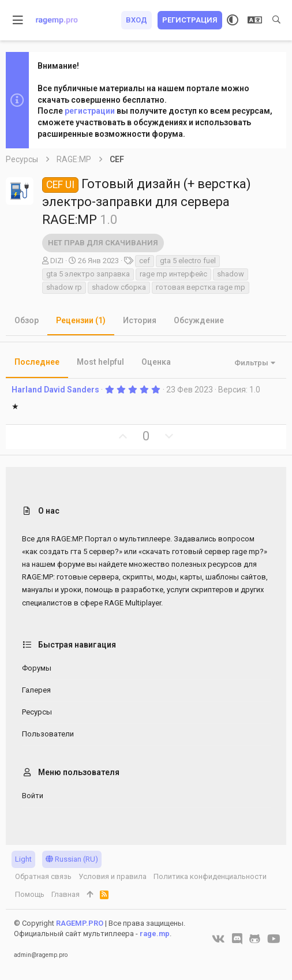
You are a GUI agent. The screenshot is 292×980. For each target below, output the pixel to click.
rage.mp (155, 934)
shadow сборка (119, 287)
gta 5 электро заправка (88, 274)
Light (23, 859)
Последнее (37, 362)
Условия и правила (113, 876)
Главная (65, 894)
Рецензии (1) (81, 320)
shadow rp (64, 287)
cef (145, 261)
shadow (231, 274)
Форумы (37, 668)
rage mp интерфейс (173, 274)
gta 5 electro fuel (188, 261)
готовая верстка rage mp (201, 287)
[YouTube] (274, 939)
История (140, 320)
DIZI (57, 261)
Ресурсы (37, 712)
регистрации (90, 111)
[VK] (218, 939)
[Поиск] (276, 20)
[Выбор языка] (255, 20)
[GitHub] (255, 939)
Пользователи (48, 734)
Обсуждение (199, 320)
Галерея (36, 690)
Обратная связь (43, 876)
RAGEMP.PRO (80, 923)
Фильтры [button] (251, 363)
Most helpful (100, 362)
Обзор (27, 320)
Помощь (30, 894)
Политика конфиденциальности (210, 876)
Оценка (156, 362)
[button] (18, 20)
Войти (33, 796)
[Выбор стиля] (233, 20)
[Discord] (237, 939)
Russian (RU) (72, 859)
